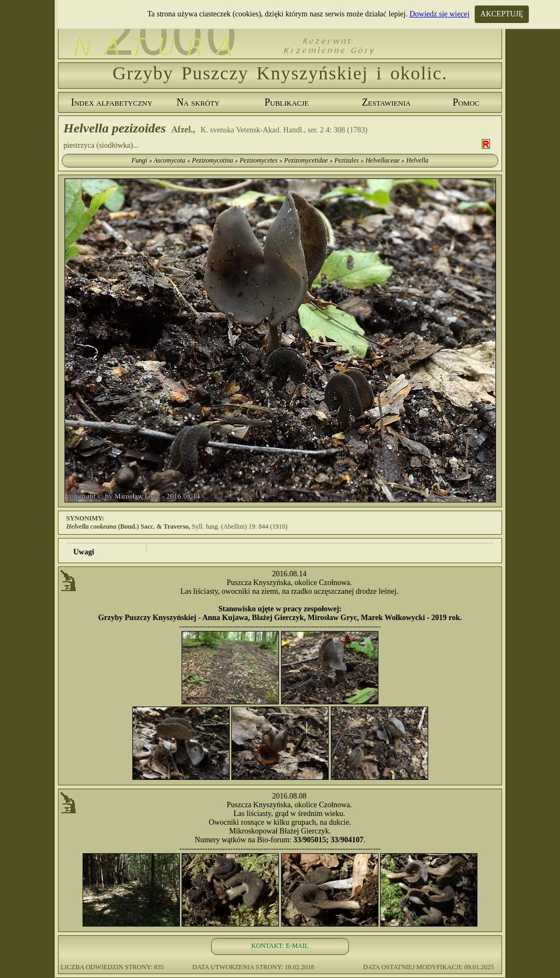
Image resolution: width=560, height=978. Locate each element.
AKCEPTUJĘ (502, 14)
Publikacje (287, 102)
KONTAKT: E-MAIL (280, 946)
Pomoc (466, 102)
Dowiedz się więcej (440, 14)
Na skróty (198, 102)
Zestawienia (386, 102)
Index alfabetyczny (112, 102)
